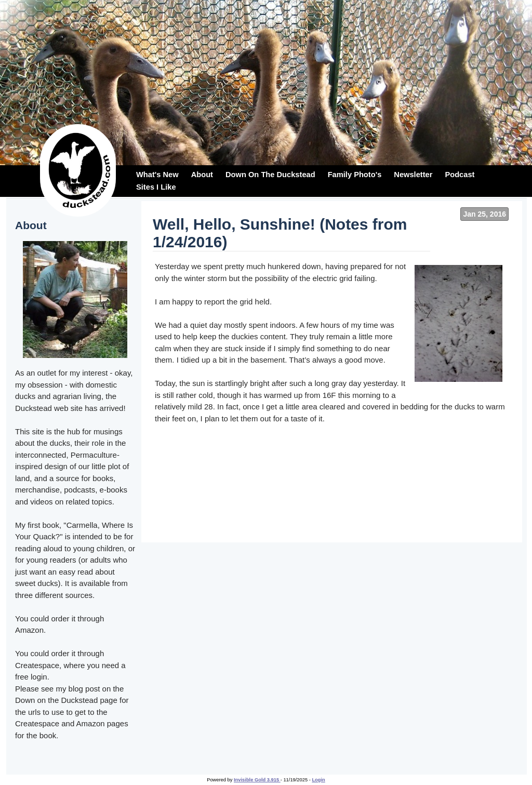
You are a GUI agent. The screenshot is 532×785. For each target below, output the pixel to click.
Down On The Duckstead (270, 175)
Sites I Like (156, 187)
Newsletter (413, 175)
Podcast (460, 175)
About (202, 175)
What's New (157, 175)
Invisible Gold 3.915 (257, 780)
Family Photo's (355, 175)
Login (318, 780)
